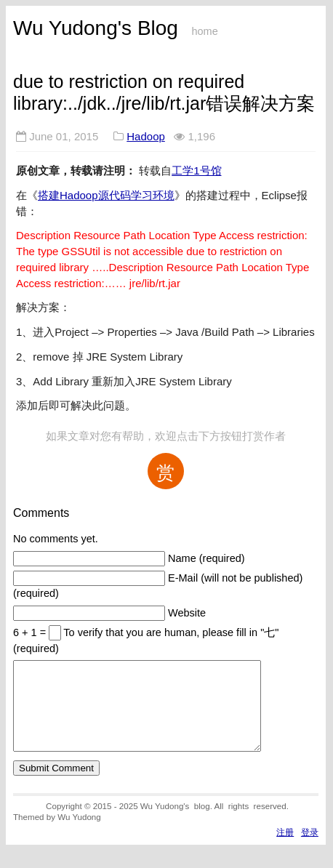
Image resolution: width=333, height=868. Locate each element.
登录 (310, 849)
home (204, 31)
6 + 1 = (31, 632)
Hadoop (146, 136)
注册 (285, 849)
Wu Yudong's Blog (96, 28)
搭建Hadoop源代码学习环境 (106, 195)
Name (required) (206, 558)
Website (187, 613)
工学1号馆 (196, 170)
